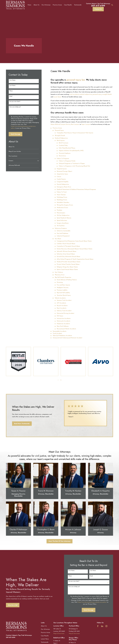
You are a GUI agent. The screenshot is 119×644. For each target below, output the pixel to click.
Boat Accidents (62, 308)
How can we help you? (15, 107)
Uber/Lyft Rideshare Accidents (62, 336)
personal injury (97, 94)
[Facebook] (98, 626)
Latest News (45, 639)
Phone (11, 91)
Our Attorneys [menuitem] (46, 5)
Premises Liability (62, 290)
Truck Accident (57, 333)
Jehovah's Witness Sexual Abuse (67, 251)
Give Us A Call (10, 605)
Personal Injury (59, 130)
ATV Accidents (61, 303)
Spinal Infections (62, 221)
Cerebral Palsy (63, 146)
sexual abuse (57, 97)
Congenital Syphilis (63, 182)
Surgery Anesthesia (63, 223)
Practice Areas (57, 128)
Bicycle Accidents (62, 306)
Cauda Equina (61, 179)
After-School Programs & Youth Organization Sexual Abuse (75, 259)
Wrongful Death (60, 136)
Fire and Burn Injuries (63, 285)
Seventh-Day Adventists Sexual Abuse (68, 257)
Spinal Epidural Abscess (64, 218)
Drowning (60, 282)
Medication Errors (62, 208)
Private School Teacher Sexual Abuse (68, 264)
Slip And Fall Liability (63, 293)
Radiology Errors (62, 200)
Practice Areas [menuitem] (57, 5)
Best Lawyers (75, 124)
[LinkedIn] (102, 626)
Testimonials (45, 642)
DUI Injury (60, 316)
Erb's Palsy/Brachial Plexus (67, 148)
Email (11, 96)
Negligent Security (63, 288)
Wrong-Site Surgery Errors (65, 205)
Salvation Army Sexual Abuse (66, 254)
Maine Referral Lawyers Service (60, 124)
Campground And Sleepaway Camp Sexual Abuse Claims (74, 241)
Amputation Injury (62, 174)
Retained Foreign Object (64, 171)
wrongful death (107, 94)
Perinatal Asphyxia (65, 153)
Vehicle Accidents (60, 298)
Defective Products (61, 228)
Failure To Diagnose (63, 159)
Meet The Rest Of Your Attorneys (60, 541)
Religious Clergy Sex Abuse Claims (67, 267)
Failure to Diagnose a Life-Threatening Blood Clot (74, 166)
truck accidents (74, 94)
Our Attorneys (45, 629)
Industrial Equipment (63, 236)
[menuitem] (24, 147)
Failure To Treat (62, 192)
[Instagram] (106, 626)
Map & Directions (59, 634)
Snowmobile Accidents (59, 331)
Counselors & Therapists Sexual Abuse (68, 246)
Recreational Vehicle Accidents (66, 329)
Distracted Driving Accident (65, 313)
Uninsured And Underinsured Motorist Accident (67, 338)
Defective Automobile (64, 231)
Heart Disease (61, 195)
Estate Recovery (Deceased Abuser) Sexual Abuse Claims (74, 249)
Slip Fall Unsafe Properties (63, 277)
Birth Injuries (61, 141)
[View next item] (61, 380)
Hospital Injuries (62, 169)
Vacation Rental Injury (64, 295)
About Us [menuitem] (36, 5)
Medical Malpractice (61, 138)
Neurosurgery (61, 213)
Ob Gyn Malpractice (63, 215)
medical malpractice (86, 94)
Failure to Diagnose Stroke (67, 161)
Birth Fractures (64, 143)
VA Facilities (61, 226)
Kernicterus (62, 156)
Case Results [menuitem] (68, 5)
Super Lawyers (86, 124)
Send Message (16, 134)
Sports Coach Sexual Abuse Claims (67, 270)
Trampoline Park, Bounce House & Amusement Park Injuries (75, 133)
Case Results (45, 636)
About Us (44, 626)
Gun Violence (59, 272)
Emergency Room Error (64, 187)
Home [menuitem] (29, 5)
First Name (12, 80)
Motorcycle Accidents (63, 321)
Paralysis (59, 210)
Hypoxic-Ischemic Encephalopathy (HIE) (71, 151)
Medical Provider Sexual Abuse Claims (69, 262)
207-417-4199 (11, 637)
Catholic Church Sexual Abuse (66, 244)
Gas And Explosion (62, 233)
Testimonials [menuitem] (78, 5)
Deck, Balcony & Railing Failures (67, 280)
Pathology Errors (62, 197)
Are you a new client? (15, 102)
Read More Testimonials (19, 424)
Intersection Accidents (64, 319)
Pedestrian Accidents (63, 324)
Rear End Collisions (63, 326)
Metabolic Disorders (63, 203)
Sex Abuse (58, 239)
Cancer (59, 177)
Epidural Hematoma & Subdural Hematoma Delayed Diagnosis (76, 190)
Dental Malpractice (63, 184)
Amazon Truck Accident (64, 300)
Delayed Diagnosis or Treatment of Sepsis (72, 164)
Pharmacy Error (60, 275)
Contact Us (98, 9)
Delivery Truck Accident (64, 311)
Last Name (12, 86)
